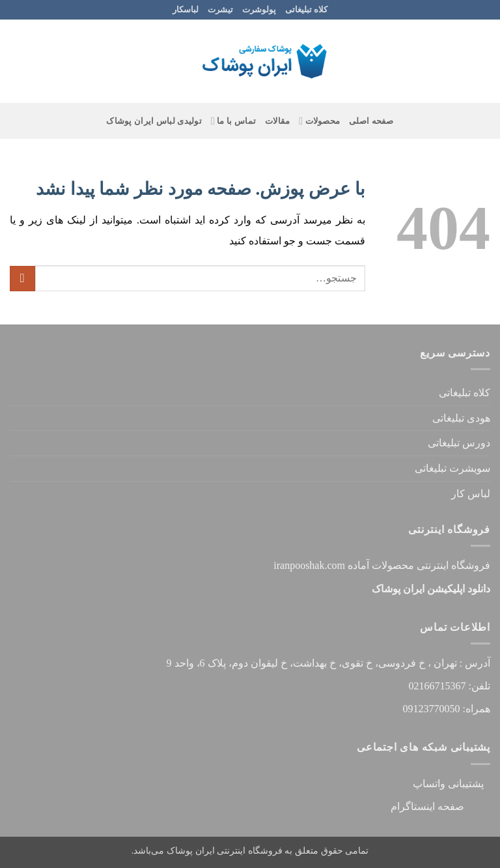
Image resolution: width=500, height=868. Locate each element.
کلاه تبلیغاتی (306, 10)
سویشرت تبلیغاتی (452, 468)
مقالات (277, 121)
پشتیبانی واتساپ (448, 784)
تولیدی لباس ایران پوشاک (154, 121)
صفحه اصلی (371, 121)
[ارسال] (22, 279)
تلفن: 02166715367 (450, 686)
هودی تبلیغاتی (461, 418)
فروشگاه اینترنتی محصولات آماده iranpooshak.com (382, 565)
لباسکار (186, 10)
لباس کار (471, 494)
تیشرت (220, 10)
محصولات (319, 121)
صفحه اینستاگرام (440, 806)
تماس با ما (233, 121)
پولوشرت (259, 10)
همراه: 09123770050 (447, 709)
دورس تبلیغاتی (459, 443)
